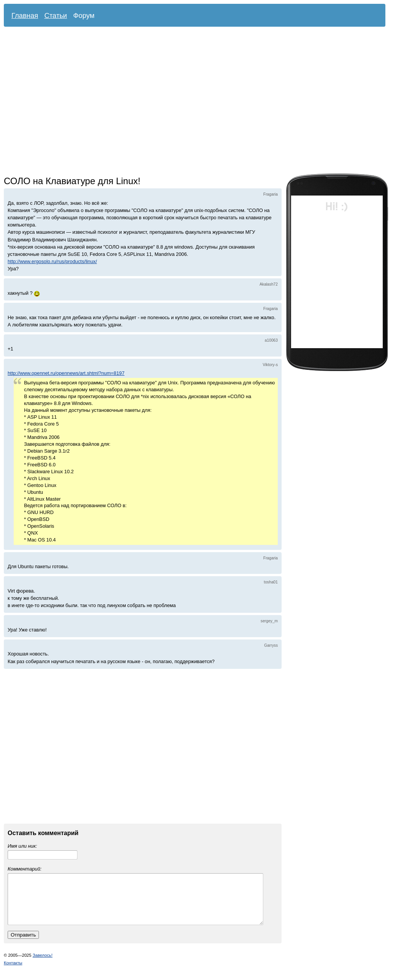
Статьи (56, 15)
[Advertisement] (72, 102)
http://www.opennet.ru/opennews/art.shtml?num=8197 (66, 373)
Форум (84, 15)
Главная (25, 15)
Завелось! (42, 964)
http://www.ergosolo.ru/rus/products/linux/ (52, 261)
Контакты (13, 972)
